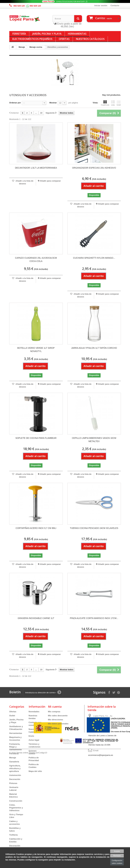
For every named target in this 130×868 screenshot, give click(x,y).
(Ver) (71, 26)
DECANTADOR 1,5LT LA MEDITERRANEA (36, 168)
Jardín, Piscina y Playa (47, 34)
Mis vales (53, 728)
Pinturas (13, 783)
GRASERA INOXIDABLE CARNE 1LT (36, 618)
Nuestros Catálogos (90, 39)
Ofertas (64, 39)
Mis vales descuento (58, 716)
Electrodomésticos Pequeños (32, 39)
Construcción (16, 801)
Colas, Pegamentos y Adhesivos (16, 808)
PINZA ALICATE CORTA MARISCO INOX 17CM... (94, 618)
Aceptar (117, 851)
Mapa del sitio (35, 771)
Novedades (34, 712)
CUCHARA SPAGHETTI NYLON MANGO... (94, 258)
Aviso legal (34, 740)
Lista (113, 103)
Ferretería (19, 34)
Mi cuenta (55, 707)
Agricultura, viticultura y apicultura (15, 768)
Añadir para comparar (50, 181)
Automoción (15, 775)
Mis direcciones (56, 720)
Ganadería (14, 762)
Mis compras (54, 712)
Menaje (13, 758)
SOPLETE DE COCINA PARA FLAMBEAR (36, 438)
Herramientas (77, 34)
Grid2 (119, 103)
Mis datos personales (58, 724)
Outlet (12, 716)
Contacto (115, 5)
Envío (31, 736)
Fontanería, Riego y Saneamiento (16, 747)
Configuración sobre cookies (117, 862)
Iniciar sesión (101, 5)
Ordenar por (15, 103)
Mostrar (53, 103)
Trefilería (13, 835)
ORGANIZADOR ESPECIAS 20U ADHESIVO (94, 168)
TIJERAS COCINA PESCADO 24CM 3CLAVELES (94, 528)
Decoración (15, 779)
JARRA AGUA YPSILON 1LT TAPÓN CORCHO (94, 348)
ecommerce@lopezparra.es (101, 755)
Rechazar (117, 856)
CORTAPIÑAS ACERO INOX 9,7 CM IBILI (36, 528)
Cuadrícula (105, 103)
